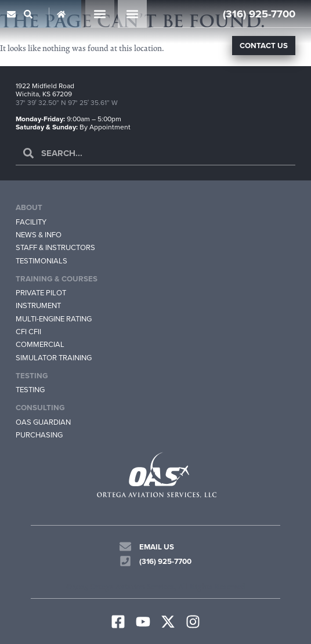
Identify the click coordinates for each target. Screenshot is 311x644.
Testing (30, 390)
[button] (100, 14)
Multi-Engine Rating (54, 319)
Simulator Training (54, 358)
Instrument (38, 306)
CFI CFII (28, 332)
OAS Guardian (43, 422)
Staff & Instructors (55, 247)
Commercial (40, 345)
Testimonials (41, 261)
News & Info (39, 235)
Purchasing (39, 435)
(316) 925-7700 (259, 14)
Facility (31, 222)
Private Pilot (41, 293)
